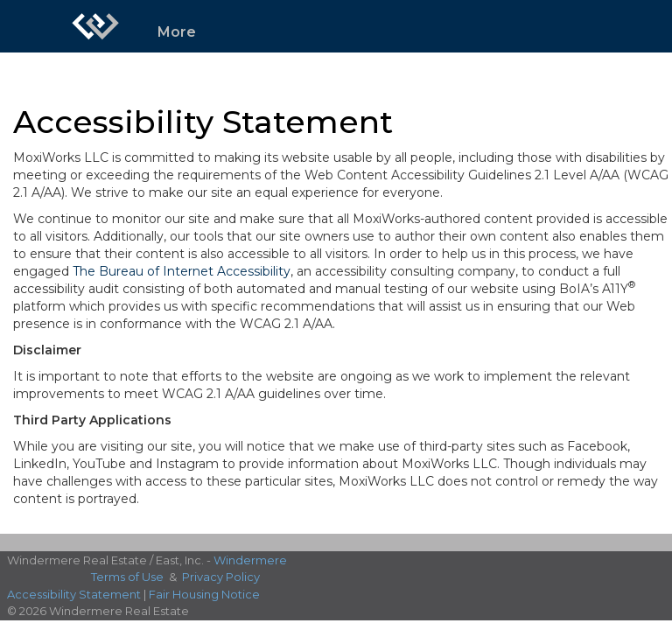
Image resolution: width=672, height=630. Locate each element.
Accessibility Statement (74, 594)
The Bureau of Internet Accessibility (182, 271)
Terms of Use (127, 577)
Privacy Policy (221, 577)
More (177, 32)
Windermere (250, 560)
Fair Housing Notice (204, 594)
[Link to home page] (95, 26)
